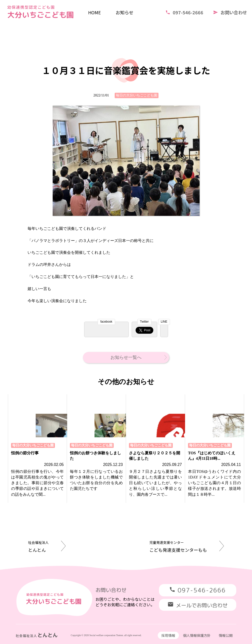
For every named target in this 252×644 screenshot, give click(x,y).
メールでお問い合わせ (198, 605)
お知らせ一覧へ (139, 357)
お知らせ (125, 12)
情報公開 (226, 635)
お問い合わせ (230, 12)
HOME (94, 12)
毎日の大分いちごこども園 (137, 95)
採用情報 (168, 635)
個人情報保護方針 (197, 635)
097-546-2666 (184, 12)
